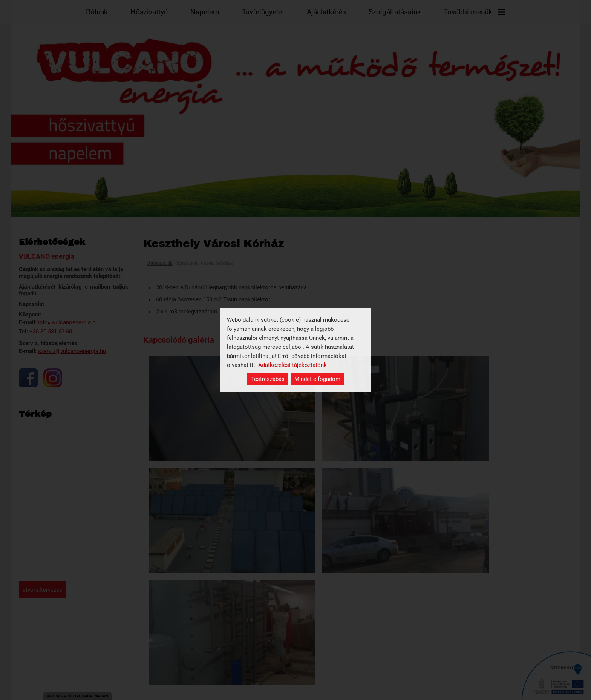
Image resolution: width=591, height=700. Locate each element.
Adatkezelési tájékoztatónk (292, 365)
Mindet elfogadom (317, 379)
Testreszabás (268, 379)
